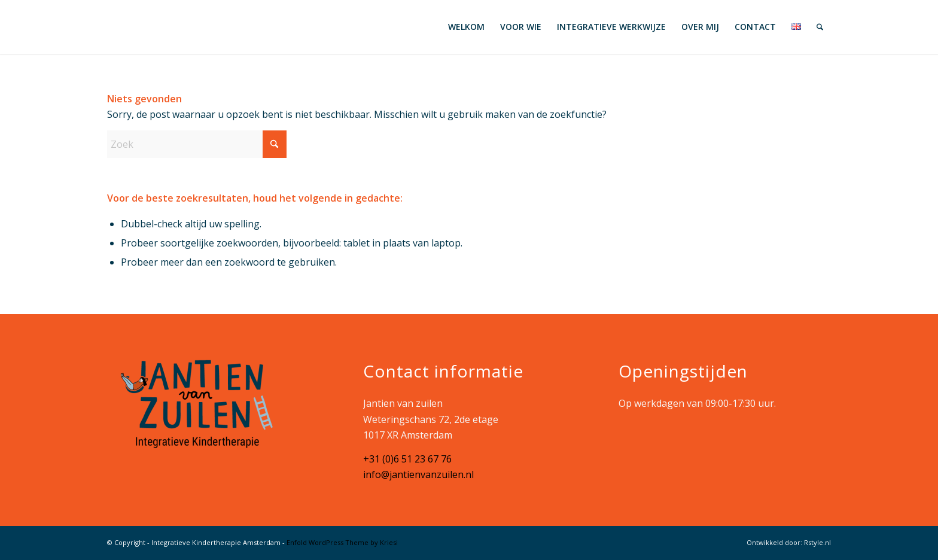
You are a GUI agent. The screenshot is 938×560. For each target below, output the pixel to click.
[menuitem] (466, 27)
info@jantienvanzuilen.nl (418, 474)
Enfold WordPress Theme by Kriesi (342, 542)
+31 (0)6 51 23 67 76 (407, 459)
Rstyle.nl (817, 542)
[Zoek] (820, 27)
